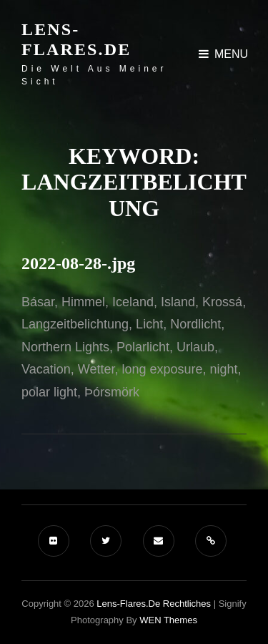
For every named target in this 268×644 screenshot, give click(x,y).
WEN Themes (168, 620)
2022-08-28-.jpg (78, 263)
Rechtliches (187, 604)
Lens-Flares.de (76, 39)
